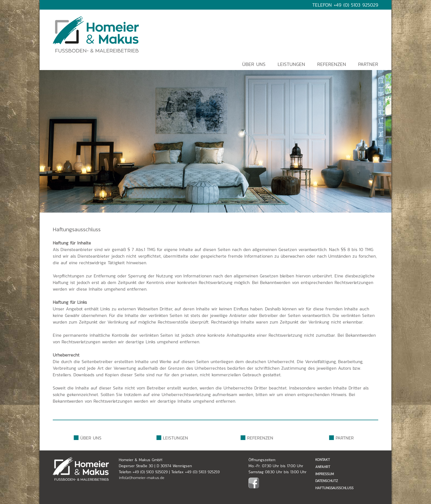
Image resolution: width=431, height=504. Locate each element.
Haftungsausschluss (334, 488)
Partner (368, 64)
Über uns (254, 64)
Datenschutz (327, 481)
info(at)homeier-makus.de (142, 478)
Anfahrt (323, 467)
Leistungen (291, 64)
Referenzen (332, 64)
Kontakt (323, 460)
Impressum (325, 474)
